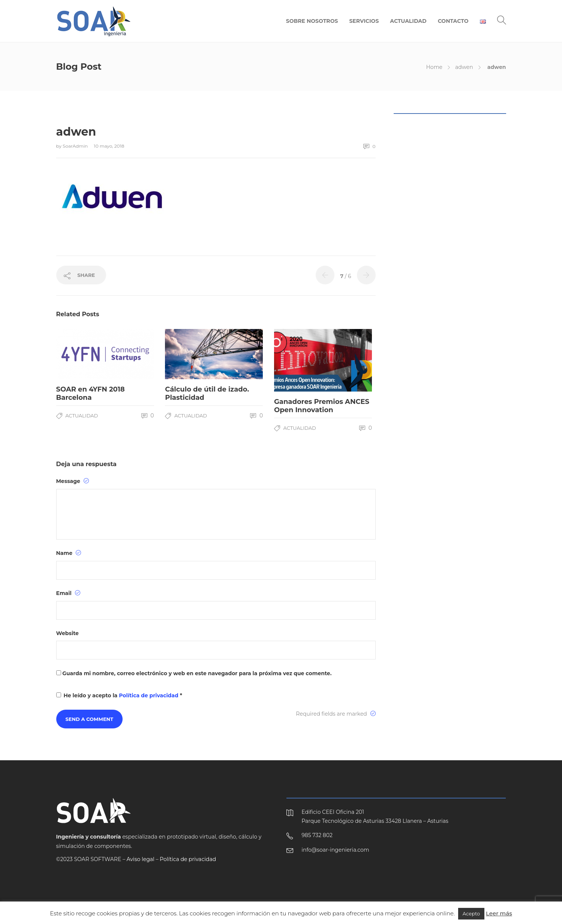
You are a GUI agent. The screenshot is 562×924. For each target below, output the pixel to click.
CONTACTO (453, 21)
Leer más (499, 913)
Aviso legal (141, 859)
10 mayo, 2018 (109, 146)
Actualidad (82, 416)
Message (73, 481)
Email (68, 593)
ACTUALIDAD (408, 21)
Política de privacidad (149, 695)
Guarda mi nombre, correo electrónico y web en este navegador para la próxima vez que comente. (197, 673)
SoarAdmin (76, 146)
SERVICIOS (364, 21)
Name (69, 553)
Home (434, 67)
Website (67, 633)
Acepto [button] (471, 914)
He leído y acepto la (119, 695)
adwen (464, 67)
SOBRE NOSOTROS (312, 21)
